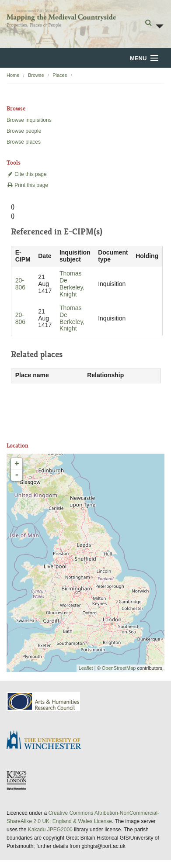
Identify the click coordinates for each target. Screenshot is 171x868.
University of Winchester (47, 741)
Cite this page (27, 174)
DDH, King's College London (17, 780)
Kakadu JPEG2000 (50, 830)
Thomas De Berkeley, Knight (72, 284)
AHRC (44, 701)
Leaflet (86, 668)
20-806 (20, 284)
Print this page (27, 185)
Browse (36, 75)
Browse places (24, 142)
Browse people (24, 131)
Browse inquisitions (29, 120)
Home (13, 75)
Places (60, 75)
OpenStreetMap (119, 668)
